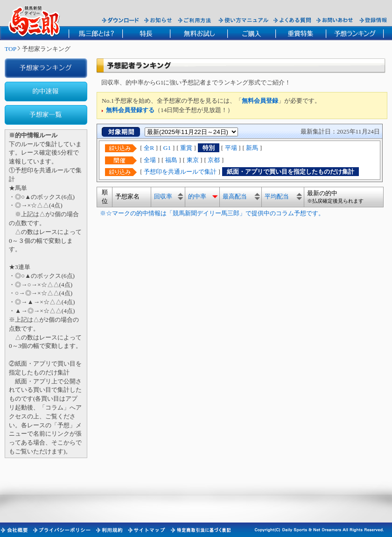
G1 (167, 148)
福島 (171, 160)
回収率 (163, 196)
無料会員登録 (260, 101)
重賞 (186, 148)
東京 (193, 160)
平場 (231, 148)
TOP (10, 49)
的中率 (197, 196)
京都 (214, 160)
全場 (150, 160)
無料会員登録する (130, 110)
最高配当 (235, 196)
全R (149, 148)
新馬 (252, 148)
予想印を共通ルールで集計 (180, 172)
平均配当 (277, 196)
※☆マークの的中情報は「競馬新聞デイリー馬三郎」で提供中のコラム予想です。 (210, 213)
